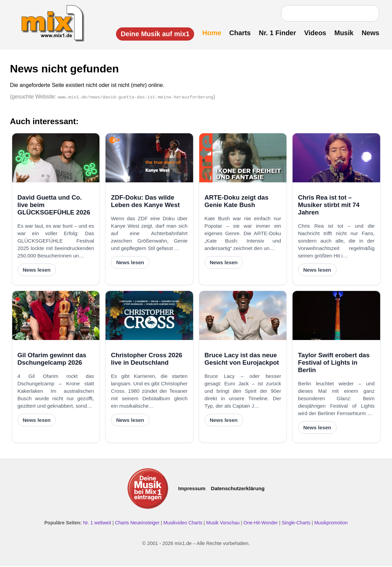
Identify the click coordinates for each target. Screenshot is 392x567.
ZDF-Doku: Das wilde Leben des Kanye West (145, 202)
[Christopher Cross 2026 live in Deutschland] (149, 316)
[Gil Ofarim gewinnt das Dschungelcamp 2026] (56, 316)
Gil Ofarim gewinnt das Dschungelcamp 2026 (52, 359)
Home (210, 33)
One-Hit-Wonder (261, 524)
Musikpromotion (331, 524)
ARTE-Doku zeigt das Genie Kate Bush (237, 202)
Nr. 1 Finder (276, 33)
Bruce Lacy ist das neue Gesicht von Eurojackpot (242, 359)
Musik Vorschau (223, 524)
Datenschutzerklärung (238, 489)
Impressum (192, 489)
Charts (238, 33)
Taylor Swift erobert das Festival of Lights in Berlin (334, 363)
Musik (342, 33)
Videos (314, 33)
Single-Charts (296, 524)
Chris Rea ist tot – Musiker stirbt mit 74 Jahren (329, 206)
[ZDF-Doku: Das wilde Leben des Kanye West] (149, 159)
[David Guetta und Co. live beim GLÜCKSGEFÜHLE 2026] (56, 159)
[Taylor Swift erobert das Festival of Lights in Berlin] (336, 316)
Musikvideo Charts (183, 524)
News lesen (37, 271)
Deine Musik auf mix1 (153, 34)
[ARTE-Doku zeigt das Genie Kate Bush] (243, 159)
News (369, 33)
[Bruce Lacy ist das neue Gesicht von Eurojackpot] (243, 316)
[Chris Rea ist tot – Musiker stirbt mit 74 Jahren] (336, 159)
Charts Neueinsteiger (137, 524)
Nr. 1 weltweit (97, 524)
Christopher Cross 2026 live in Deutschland (147, 359)
